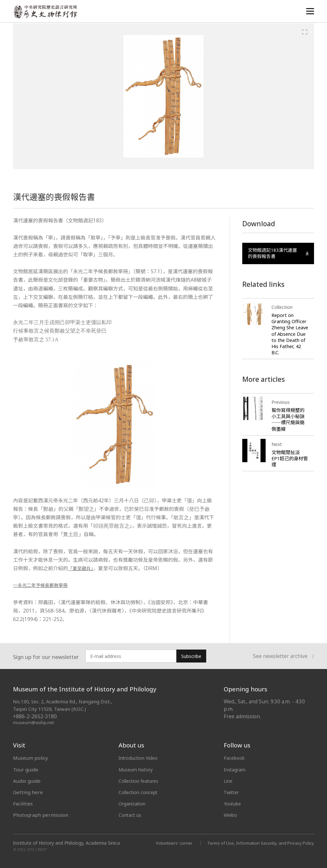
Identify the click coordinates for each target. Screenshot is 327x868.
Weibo (231, 815)
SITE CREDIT (37, 849)
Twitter (233, 792)
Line (229, 781)
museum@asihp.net (34, 722)
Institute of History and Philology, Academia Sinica (66, 843)
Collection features (140, 781)
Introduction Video (140, 758)
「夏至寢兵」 (82, 568)
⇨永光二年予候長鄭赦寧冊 (43, 585)
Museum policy (31, 758)
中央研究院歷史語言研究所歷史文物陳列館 (46, 12)
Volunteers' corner (165, 843)
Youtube (233, 803)
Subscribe (191, 656)
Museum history (137, 769)
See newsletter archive (283, 657)
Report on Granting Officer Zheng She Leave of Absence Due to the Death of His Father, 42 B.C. (290, 338)
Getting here (28, 792)
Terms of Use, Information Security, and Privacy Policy (257, 843)
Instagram (236, 769)
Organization (134, 803)
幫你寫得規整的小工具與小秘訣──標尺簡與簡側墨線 (289, 427)
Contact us (131, 815)
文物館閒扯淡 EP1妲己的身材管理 (288, 465)
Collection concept (140, 792)
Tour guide (26, 769)
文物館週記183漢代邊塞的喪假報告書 (278, 254)
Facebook (235, 758)
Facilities (23, 803)
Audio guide (27, 781)
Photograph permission (41, 815)
